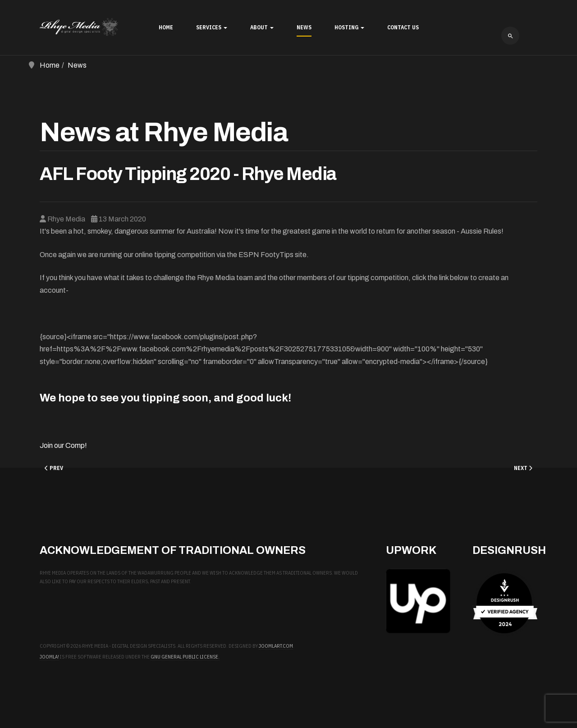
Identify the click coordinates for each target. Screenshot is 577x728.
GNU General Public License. (185, 657)
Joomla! (49, 657)
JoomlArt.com (276, 646)
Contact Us (403, 27)
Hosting (349, 27)
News (304, 27)
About (262, 27)
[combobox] (510, 36)
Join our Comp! (63, 445)
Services (212, 27)
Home (166, 27)
